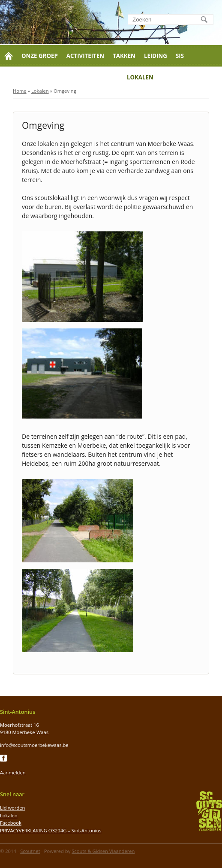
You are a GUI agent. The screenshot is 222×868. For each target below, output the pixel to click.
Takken (124, 56)
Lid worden (23, 77)
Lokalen (140, 77)
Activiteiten (85, 56)
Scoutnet (30, 851)
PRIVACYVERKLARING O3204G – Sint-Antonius (51, 830)
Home (20, 91)
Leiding (156, 56)
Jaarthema (179, 77)
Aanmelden (13, 772)
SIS (180, 56)
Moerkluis (101, 77)
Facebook (11, 823)
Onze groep (40, 56)
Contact (63, 77)
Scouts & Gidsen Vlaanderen (103, 851)
